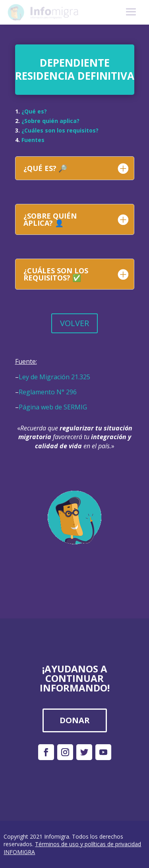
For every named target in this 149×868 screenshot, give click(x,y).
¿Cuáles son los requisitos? (60, 130)
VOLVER (74, 323)
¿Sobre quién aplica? (50, 121)
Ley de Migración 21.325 (54, 377)
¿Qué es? (34, 111)
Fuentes (33, 140)
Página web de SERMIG (53, 407)
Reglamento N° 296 (48, 392)
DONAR (75, 720)
